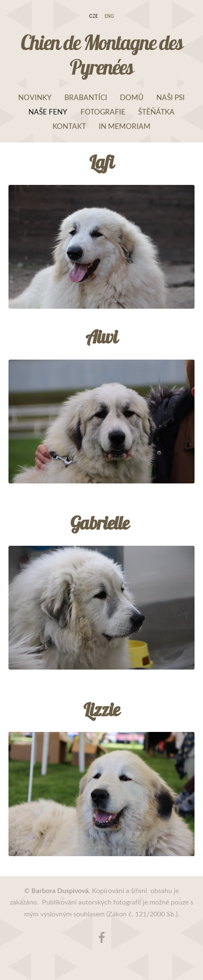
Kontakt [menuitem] (69, 126)
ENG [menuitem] (109, 16)
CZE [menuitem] (93, 16)
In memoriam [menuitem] (125, 126)
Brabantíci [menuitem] (86, 97)
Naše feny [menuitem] (48, 112)
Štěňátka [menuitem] (156, 112)
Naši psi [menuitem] (171, 97)
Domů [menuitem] (132, 97)
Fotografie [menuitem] (103, 112)
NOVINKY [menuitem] (35, 97)
